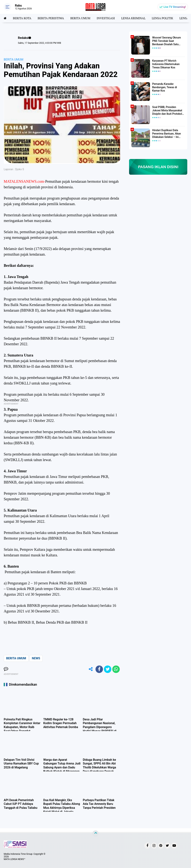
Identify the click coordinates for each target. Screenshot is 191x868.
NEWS (36, 658)
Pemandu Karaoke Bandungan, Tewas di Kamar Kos (165, 87)
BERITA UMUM (80, 18)
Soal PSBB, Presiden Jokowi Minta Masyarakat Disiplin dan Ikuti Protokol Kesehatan (167, 111)
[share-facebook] (99, 669)
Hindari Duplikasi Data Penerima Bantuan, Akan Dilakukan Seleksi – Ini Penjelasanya (167, 134)
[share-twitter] (108, 669)
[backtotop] (95, 834)
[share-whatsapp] (116, 669)
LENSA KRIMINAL (133, 18)
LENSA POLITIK (162, 18)
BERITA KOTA (22, 18)
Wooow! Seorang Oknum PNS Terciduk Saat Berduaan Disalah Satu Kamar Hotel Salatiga (167, 41)
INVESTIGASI (106, 18)
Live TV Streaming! (175, 7)
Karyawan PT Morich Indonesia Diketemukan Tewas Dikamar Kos (166, 64)
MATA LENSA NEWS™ (15, 859)
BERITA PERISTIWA (51, 18)
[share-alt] (91, 669)
